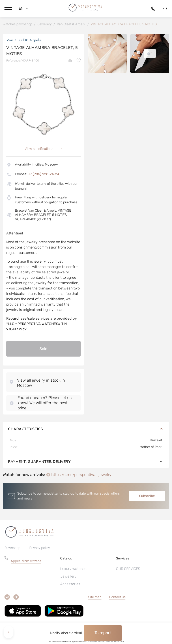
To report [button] (103, 633)
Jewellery (68, 577)
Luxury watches (73, 570)
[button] (8, 8)
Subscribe (147, 497)
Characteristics (86, 430)
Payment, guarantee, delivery (86, 462)
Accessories (70, 585)
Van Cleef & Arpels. (24, 41)
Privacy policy (40, 549)
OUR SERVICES (128, 570)
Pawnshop (12, 549)
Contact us (117, 598)
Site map (95, 598)
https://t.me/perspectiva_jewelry (81, 476)
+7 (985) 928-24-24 (44, 175)
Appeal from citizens (26, 562)
